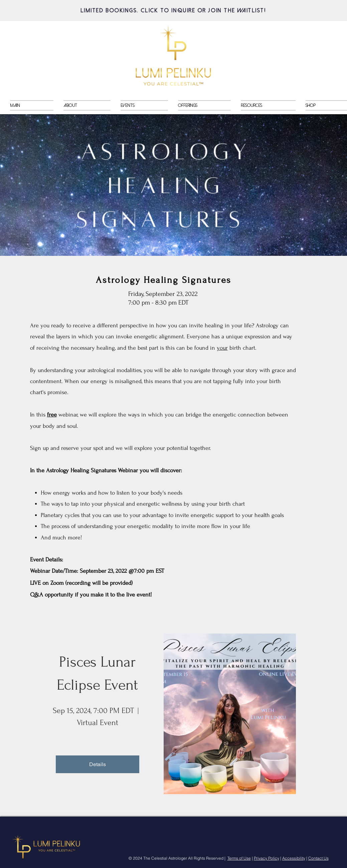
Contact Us (318, 858)
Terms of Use (239, 858)
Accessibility (294, 858)
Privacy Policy (267, 858)
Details (98, 764)
